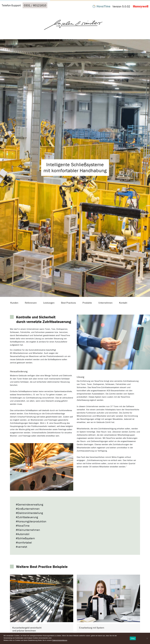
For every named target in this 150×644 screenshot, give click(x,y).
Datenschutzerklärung (60, 640)
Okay (133, 638)
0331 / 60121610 (35, 5)
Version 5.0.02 (121, 6)
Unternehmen (105, 303)
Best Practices (68, 303)
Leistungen (49, 303)
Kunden (14, 303)
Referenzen (31, 303)
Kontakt (123, 303)
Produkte (87, 303)
